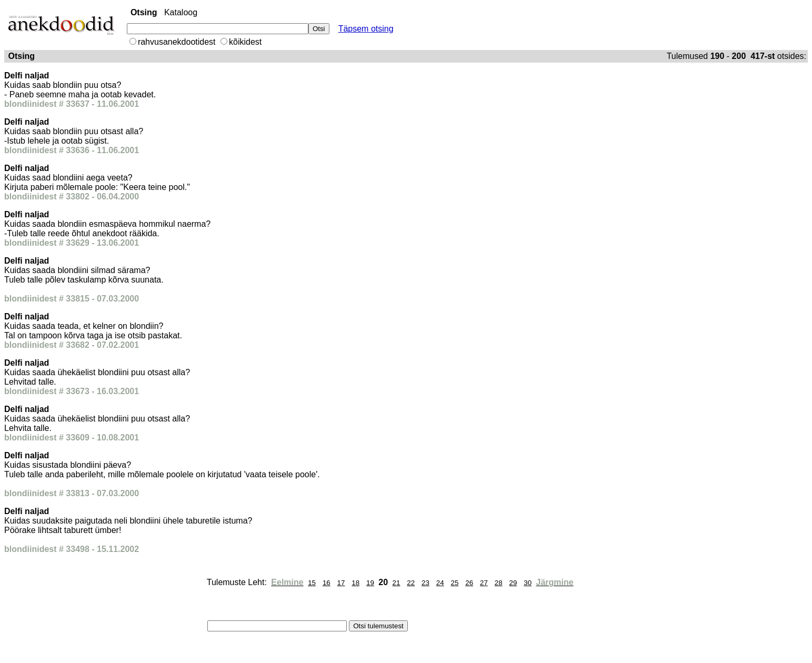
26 (469, 583)
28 (499, 583)
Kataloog (181, 12)
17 (341, 583)
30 (528, 583)
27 (484, 583)
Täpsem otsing (366, 29)
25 (455, 583)
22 (411, 583)
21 (397, 583)
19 (370, 583)
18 (355, 583)
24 (440, 583)
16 (327, 583)
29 (513, 583)
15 (312, 583)
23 (425, 583)
